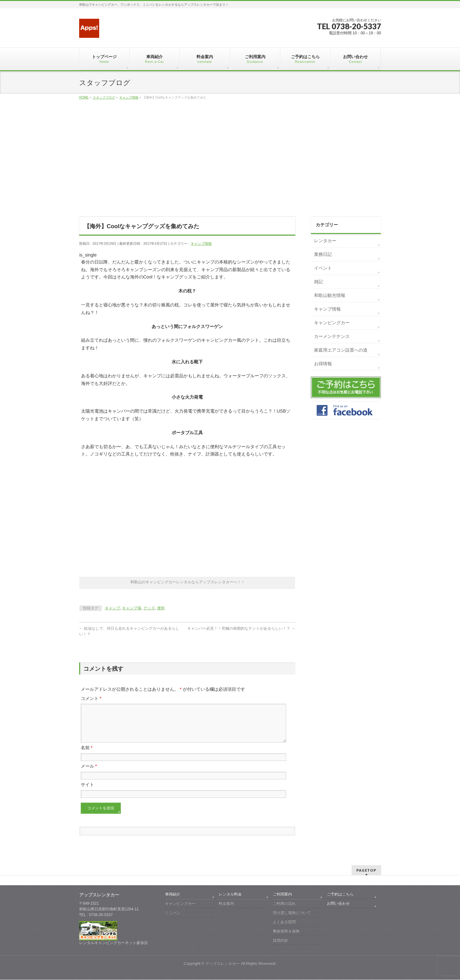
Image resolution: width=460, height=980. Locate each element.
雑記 (319, 282)
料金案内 (226, 904)
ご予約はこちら (340, 894)
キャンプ (113, 608)
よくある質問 (284, 922)
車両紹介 (173, 894)
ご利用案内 (282, 894)
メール (89, 774)
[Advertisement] (230, 165)
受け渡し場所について (292, 913)
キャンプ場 (132, 608)
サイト (87, 792)
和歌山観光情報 (330, 295)
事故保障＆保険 (286, 931)
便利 (161, 608)
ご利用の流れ (284, 904)
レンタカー (325, 241)
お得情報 (323, 364)
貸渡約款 (280, 941)
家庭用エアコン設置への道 (341, 350)
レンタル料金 (230, 894)
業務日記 (323, 254)
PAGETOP (366, 870)
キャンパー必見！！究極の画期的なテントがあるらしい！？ (241, 628)
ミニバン (173, 913)
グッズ (149, 608)
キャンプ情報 (201, 243)
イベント (323, 268)
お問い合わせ (338, 904)
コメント (91, 698)
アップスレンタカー (223, 964)
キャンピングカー (332, 323)
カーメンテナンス (332, 336)
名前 (87, 755)
